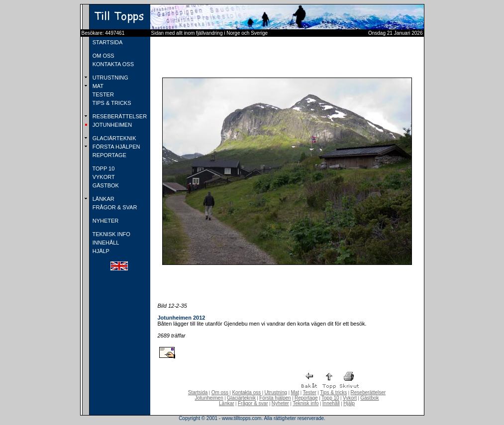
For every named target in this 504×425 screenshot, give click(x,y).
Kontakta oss (246, 392)
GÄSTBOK (105, 185)
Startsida (198, 392)
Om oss (220, 392)
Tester (310, 392)
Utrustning (276, 392)
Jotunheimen (209, 398)
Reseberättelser (368, 392)
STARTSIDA (107, 42)
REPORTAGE (109, 155)
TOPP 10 (103, 169)
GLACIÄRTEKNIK (114, 138)
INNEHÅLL (105, 243)
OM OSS (103, 56)
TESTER (102, 94)
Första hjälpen (275, 398)
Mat (295, 392)
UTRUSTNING (110, 78)
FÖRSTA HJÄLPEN (116, 147)
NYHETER (105, 221)
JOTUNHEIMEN (112, 125)
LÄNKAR (103, 199)
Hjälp (349, 403)
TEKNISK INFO (111, 234)
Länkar (227, 403)
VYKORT (103, 177)
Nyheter (280, 403)
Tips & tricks (333, 392)
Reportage (306, 398)
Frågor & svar (253, 403)
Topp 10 (330, 398)
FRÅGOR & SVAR (114, 207)
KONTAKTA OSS (112, 64)
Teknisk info (305, 403)
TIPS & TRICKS (111, 103)
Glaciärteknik (241, 398)
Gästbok (369, 398)
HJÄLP (100, 251)
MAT (97, 86)
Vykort (350, 398)
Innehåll (331, 403)
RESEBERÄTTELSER (119, 116)
